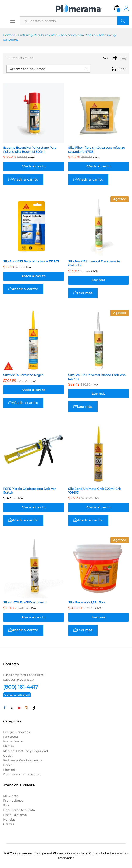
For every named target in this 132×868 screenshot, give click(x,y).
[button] (23, 180)
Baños (8, 765)
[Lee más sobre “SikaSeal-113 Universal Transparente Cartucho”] (83, 293)
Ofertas (9, 824)
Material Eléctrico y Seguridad (25, 751)
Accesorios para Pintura (78, 35)
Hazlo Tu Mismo (15, 815)
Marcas (8, 746)
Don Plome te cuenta (19, 810)
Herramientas (13, 741)
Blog (7, 805)
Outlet (8, 756)
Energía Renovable (17, 732)
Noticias (9, 819)
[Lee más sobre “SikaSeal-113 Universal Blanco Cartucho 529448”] (83, 407)
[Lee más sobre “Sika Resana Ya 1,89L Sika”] (83, 630)
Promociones (13, 801)
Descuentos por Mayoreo (22, 774)
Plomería (10, 770)
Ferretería (10, 737)
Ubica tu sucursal (17, 695)
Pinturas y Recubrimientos (38, 35)
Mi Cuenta (11, 796)
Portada (9, 35)
